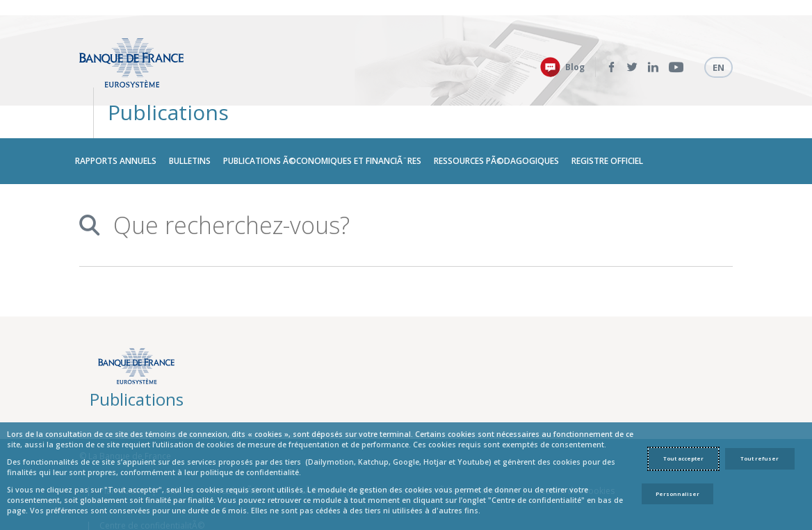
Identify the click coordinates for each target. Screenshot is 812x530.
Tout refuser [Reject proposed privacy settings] (760, 458)
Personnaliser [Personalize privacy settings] (677, 494)
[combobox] (407, 177)
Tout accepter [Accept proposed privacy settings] (683, 458)
